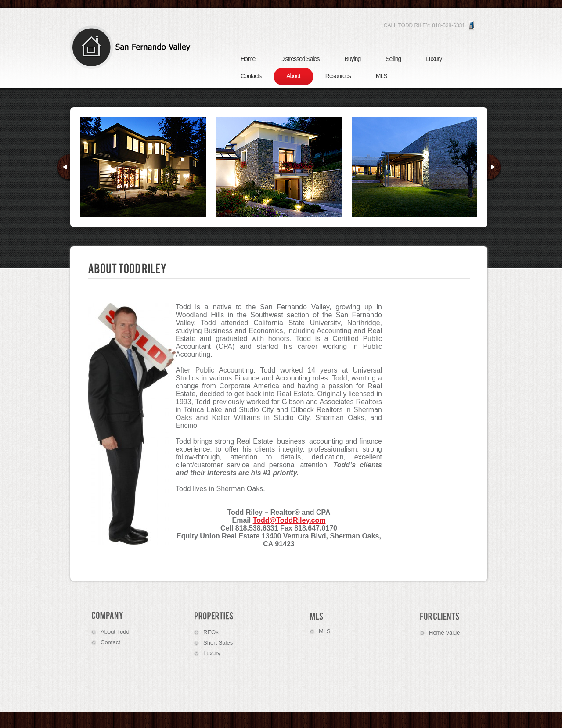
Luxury (434, 59)
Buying (352, 59)
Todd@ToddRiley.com (289, 520)
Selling (393, 59)
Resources (338, 76)
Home (248, 59)
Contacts (251, 76)
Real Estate (134, 47)
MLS (382, 76)
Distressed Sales (300, 59)
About (293, 76)
